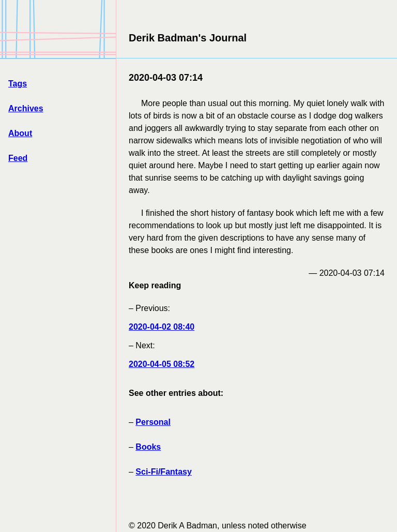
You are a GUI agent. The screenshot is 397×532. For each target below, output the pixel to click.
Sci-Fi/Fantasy (163, 472)
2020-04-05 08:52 (162, 364)
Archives (26, 108)
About (20, 133)
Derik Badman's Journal (188, 38)
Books (148, 447)
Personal (153, 422)
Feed (18, 158)
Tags (18, 84)
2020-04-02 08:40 (162, 327)
